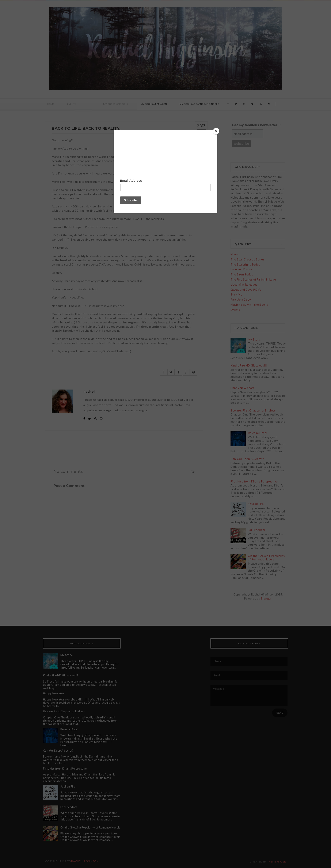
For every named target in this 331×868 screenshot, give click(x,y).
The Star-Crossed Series (248, 259)
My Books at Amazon (135, 105)
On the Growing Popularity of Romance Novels (266, 557)
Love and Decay (241, 269)
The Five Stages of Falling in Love (253, 279)
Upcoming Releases (244, 284)
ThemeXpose (277, 862)
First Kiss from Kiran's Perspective (254, 481)
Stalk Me (236, 294)
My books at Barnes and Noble (176, 105)
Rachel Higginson (85, 861)
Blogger (266, 598)
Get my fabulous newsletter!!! (256, 125)
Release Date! (258, 433)
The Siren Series (242, 274)
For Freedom (256, 530)
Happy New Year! (242, 388)
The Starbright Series (245, 264)
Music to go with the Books (249, 305)
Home (49, 105)
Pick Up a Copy (241, 299)
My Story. (254, 339)
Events (65, 105)
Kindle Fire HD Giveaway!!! (249, 365)
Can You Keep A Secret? (247, 459)
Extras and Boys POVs (246, 290)
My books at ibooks (101, 105)
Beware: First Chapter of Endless (253, 410)
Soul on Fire (256, 504)
